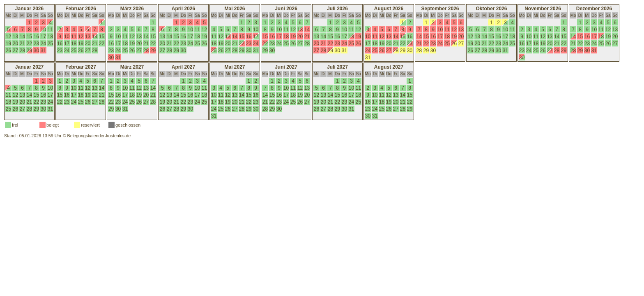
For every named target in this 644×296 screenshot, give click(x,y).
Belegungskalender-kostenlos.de (99, 136)
